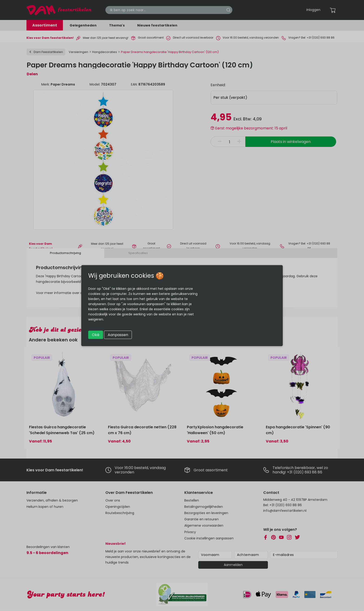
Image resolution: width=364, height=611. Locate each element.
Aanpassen (118, 335)
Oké (96, 335)
